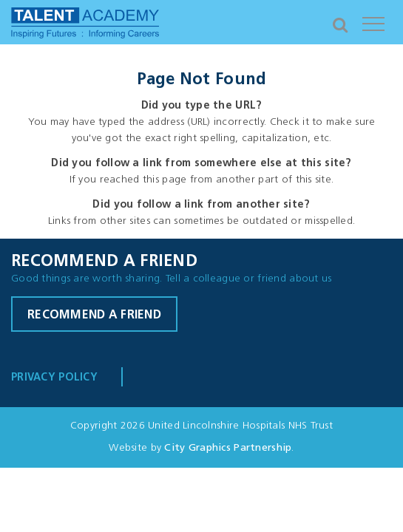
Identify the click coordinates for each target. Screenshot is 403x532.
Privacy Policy (54, 378)
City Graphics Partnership (228, 448)
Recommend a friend (94, 316)
